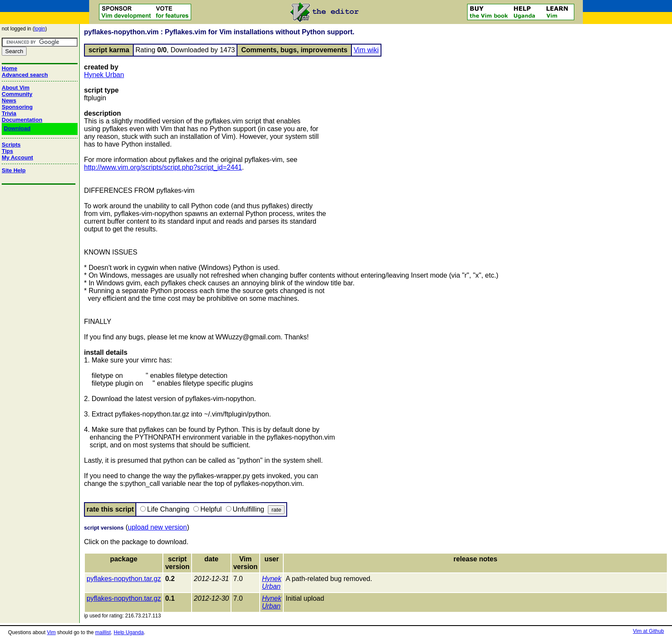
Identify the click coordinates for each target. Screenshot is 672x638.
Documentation (22, 120)
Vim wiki (366, 50)
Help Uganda (129, 632)
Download (17, 128)
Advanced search (25, 75)
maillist (103, 632)
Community (17, 94)
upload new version (157, 527)
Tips (7, 151)
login (40, 29)
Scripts (11, 145)
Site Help (14, 170)
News (9, 100)
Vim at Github (648, 631)
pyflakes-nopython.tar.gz (124, 579)
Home (9, 68)
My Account (17, 157)
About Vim (16, 88)
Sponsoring (17, 107)
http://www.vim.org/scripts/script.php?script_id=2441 (163, 167)
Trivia (9, 113)
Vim (51, 632)
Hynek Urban (104, 75)
